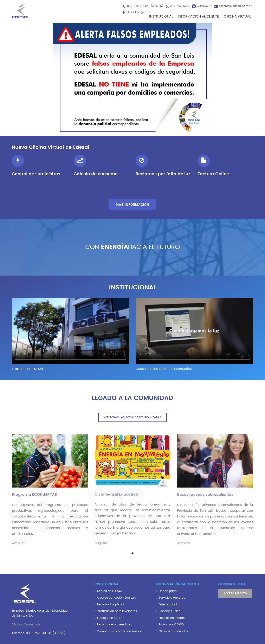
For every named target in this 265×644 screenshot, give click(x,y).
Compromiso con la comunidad (119, 631)
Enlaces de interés (172, 618)
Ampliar (18, 543)
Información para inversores (117, 611)
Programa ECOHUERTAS (34, 495)
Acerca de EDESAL (109, 591)
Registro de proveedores (114, 624)
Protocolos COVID (171, 624)
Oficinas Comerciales (27, 624)
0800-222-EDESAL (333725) (144, 6)
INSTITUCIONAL (161, 17)
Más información (132, 205)
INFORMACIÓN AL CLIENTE (198, 17)
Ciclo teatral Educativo (116, 494)
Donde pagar (168, 591)
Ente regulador (169, 604)
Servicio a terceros (172, 598)
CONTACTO (204, 6)
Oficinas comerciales (173, 631)
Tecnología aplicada (111, 604)
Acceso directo (235, 593)
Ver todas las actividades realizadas (132, 417)
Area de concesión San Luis (116, 598)
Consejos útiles (169, 611)
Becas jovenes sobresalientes (205, 495)
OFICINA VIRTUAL (237, 17)
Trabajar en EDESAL (110, 618)
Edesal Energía (135, 12)
